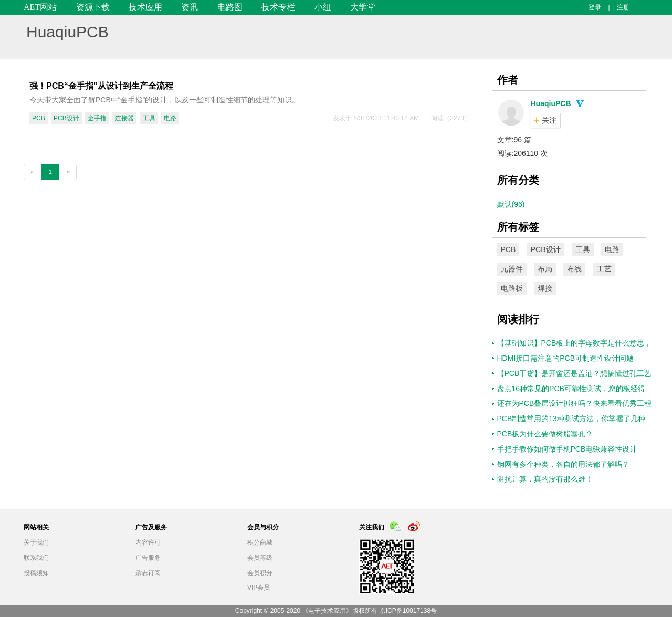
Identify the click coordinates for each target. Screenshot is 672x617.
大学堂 (363, 7)
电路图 (230, 7)
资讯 (190, 7)
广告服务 (148, 558)
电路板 (512, 288)
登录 (595, 7)
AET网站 (40, 7)
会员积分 (260, 573)
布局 (545, 269)
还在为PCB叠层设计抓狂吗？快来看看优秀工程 (575, 403)
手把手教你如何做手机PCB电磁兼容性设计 (567, 449)
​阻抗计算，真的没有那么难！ (545, 479)
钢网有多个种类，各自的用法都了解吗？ (563, 464)
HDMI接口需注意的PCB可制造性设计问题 (566, 358)
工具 (149, 118)
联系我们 (36, 558)
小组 (323, 7)
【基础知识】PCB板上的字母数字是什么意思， (575, 343)
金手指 (97, 118)
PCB (39, 118)
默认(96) (511, 204)
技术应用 (145, 7)
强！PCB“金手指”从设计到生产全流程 (101, 86)
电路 (170, 118)
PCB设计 (66, 118)
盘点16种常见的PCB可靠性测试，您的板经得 (571, 389)
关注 (549, 120)
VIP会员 (259, 588)
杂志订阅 (148, 573)
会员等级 (260, 558)
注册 (623, 7)
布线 (574, 269)
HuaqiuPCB (67, 32)
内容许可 (148, 542)
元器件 (512, 269)
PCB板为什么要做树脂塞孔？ (545, 434)
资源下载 (93, 7)
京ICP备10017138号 (408, 611)
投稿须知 (36, 573)
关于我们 (36, 542)
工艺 (604, 269)
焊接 (545, 288)
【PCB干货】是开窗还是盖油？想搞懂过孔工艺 (575, 373)
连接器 (124, 118)
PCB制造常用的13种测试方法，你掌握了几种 (571, 419)
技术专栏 (278, 7)
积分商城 (260, 542)
